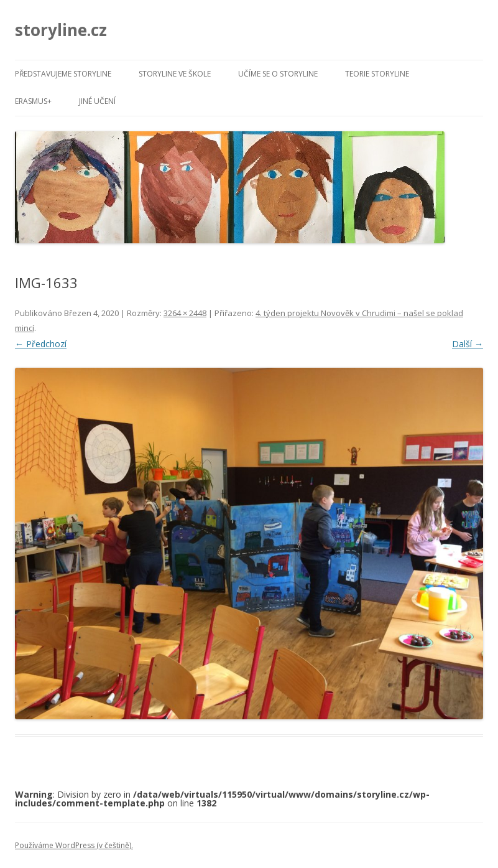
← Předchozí (41, 344)
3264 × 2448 (185, 313)
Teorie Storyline (377, 74)
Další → (468, 344)
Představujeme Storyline (63, 74)
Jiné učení (97, 101)
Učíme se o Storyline (278, 74)
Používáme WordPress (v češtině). (74, 845)
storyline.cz (61, 30)
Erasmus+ (33, 101)
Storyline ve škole (175, 74)
